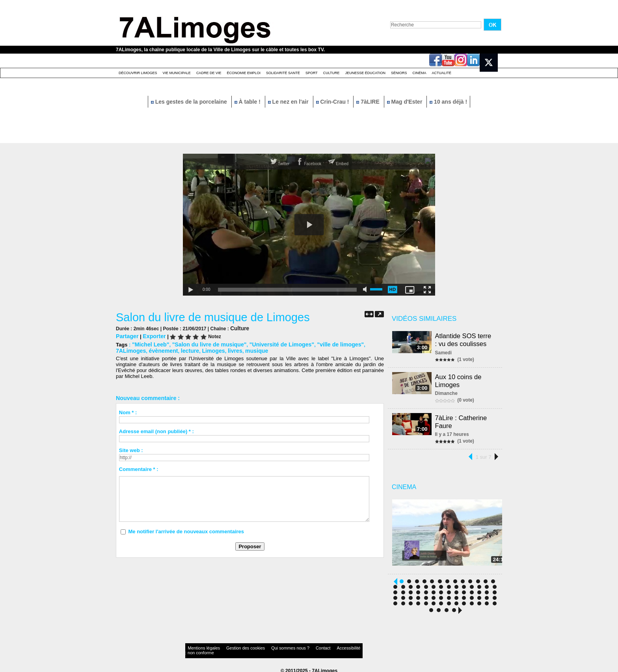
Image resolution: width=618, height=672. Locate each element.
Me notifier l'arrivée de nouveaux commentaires (186, 530)
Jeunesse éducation (365, 73)
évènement (129, 349)
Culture (331, 73)
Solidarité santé (283, 73)
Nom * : (128, 411)
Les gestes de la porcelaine (190, 102)
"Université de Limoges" (270, 343)
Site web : (131, 449)
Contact (293, 646)
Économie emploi (244, 73)
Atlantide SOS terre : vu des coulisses (466, 339)
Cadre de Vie (209, 73)
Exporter (152, 336)
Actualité (442, 73)
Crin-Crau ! (333, 102)
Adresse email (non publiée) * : (156, 430)
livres (196, 349)
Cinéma (420, 73)
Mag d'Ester (406, 102)
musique (216, 349)
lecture (154, 349)
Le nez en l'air (289, 102)
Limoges (176, 349)
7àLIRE (369, 102)
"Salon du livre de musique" (203, 343)
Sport (312, 73)
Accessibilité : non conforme (324, 646)
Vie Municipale (177, 73)
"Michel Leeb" (149, 343)
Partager (126, 336)
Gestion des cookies (233, 646)
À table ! (248, 102)
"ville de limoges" (324, 343)
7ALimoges (362, 343)
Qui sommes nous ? (267, 646)
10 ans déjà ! (448, 102)
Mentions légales (200, 646)
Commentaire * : (139, 468)
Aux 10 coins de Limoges (460, 379)
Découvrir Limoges (138, 73)
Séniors (399, 73)
